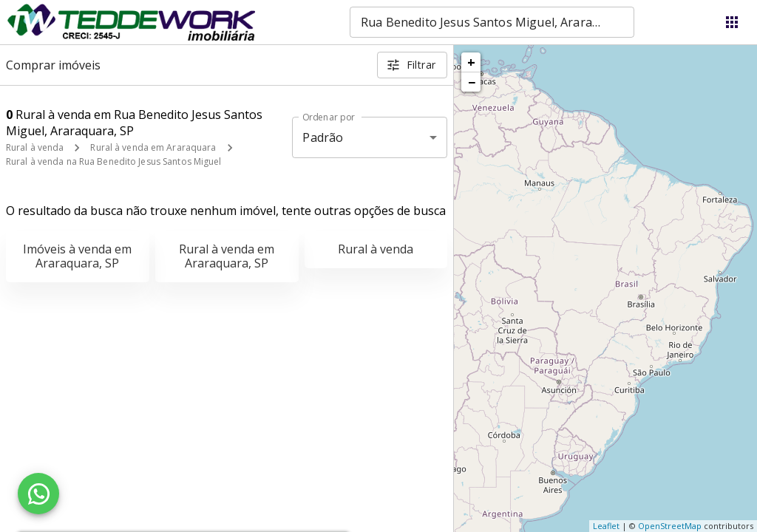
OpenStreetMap (670, 526)
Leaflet (606, 526)
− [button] (472, 82)
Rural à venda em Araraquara (153, 147)
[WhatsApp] (38, 494)
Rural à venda (35, 147)
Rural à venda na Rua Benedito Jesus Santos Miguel (114, 161)
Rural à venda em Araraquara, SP (227, 256)
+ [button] (471, 62)
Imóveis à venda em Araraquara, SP (77, 256)
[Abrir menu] (732, 22)
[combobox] (492, 22)
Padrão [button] (323, 137)
